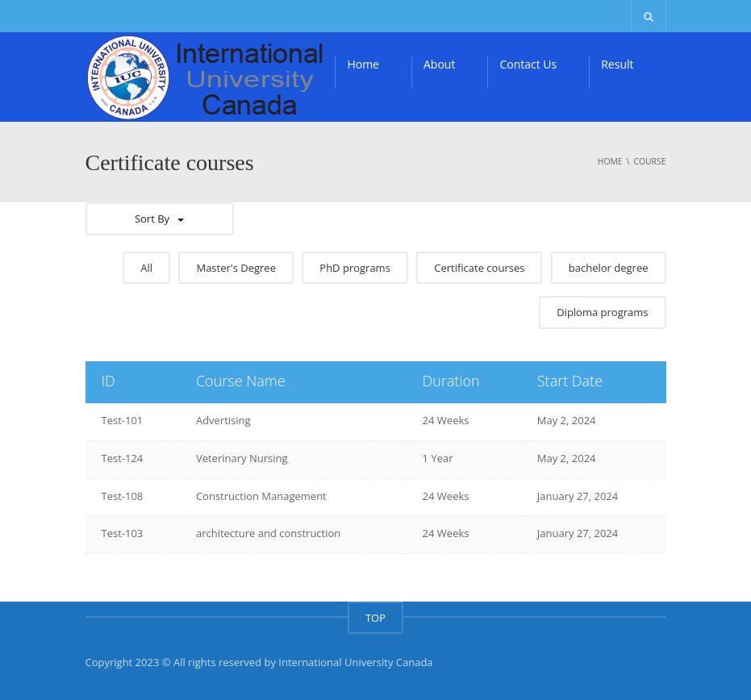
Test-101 (123, 420)
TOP (375, 618)
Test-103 (123, 533)
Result (617, 64)
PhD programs (355, 268)
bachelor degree (609, 268)
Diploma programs (602, 312)
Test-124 (123, 458)
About (439, 64)
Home (363, 64)
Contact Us (528, 64)
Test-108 (123, 496)
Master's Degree (236, 268)
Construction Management (261, 496)
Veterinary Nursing (242, 458)
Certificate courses (479, 268)
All (146, 268)
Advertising (223, 420)
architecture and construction (268, 533)
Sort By (159, 219)
